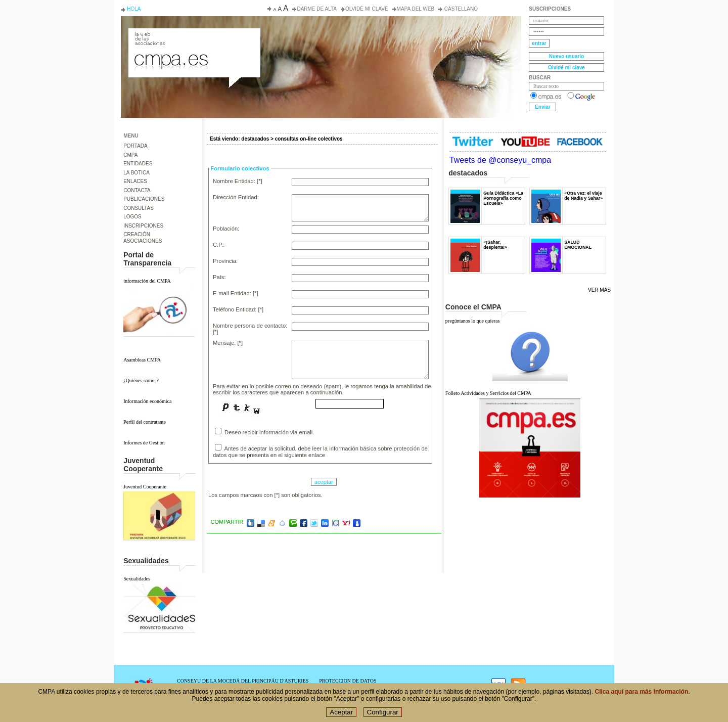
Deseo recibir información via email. (264, 432)
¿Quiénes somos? (141, 380)
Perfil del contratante (145, 422)
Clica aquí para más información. (643, 699)
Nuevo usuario (566, 56)
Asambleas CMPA (142, 360)
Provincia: (225, 261)
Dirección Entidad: (236, 197)
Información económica (147, 401)
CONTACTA (137, 190)
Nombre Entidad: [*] (238, 181)
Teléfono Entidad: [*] (238, 309)
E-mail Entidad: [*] (236, 293)
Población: (226, 229)
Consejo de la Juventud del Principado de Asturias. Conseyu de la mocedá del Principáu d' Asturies (194, 37)
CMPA (130, 155)
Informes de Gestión (144, 443)
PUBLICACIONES (144, 199)
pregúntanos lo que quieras (472, 321)
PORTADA (135, 146)
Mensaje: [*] (228, 343)
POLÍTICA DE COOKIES (346, 686)
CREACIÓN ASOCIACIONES (143, 238)
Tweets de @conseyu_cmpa (500, 160)
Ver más (599, 290)
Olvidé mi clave (367, 9)
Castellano (460, 9)
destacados (255, 139)
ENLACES (135, 181)
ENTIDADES (138, 164)
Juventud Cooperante (145, 487)
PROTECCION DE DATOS (348, 681)
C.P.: (219, 245)
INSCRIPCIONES (143, 226)
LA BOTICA (136, 173)
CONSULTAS (139, 208)
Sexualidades (137, 579)
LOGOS (132, 217)
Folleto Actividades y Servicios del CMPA (488, 393)
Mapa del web (416, 9)
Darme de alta (317, 9)
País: (219, 277)
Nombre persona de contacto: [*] (250, 329)
